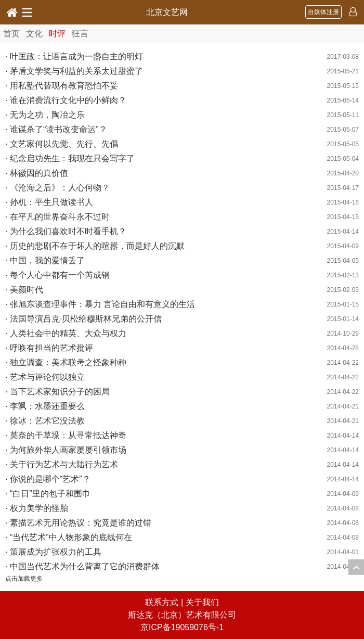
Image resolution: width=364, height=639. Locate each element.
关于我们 (202, 602)
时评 (57, 34)
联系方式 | (165, 602)
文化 (34, 34)
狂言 (80, 34)
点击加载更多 (24, 579)
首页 (11, 34)
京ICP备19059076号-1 (182, 627)
